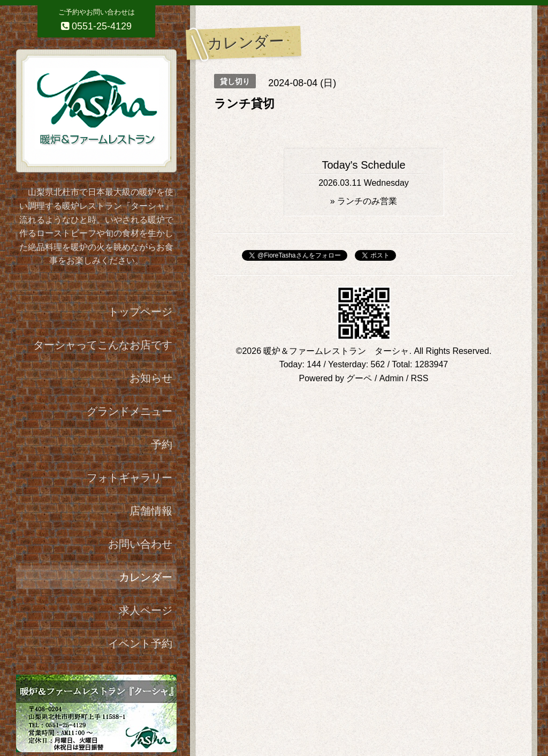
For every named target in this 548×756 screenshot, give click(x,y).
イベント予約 (140, 644)
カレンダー (146, 577)
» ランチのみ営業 (364, 201)
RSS (420, 378)
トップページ (140, 312)
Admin (391, 378)
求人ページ (146, 610)
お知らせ (151, 378)
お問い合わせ (140, 544)
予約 (162, 444)
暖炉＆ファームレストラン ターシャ (336, 351)
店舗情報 (151, 511)
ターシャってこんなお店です (103, 345)
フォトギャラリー (130, 478)
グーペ (359, 378)
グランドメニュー (130, 411)
